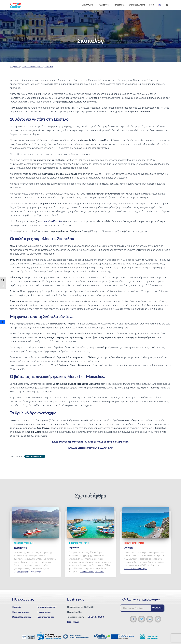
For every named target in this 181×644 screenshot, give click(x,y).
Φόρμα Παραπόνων (22, 617)
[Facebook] (3, 322)
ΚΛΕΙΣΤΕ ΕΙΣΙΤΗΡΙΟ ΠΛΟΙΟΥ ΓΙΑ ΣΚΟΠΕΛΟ (90, 448)
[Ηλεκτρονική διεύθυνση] (137, 608)
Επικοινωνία (73, 622)
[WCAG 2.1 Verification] (29, 637)
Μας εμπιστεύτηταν (47, 607)
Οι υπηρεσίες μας (46, 617)
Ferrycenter (15, 67)
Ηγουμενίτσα (20, 548)
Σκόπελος (49, 67)
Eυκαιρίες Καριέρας (137, 5)
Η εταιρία (17, 607)
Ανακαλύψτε (89, 5)
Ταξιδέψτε (105, 5)
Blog (152, 5)
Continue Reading (28, 572)
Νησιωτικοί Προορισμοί (32, 67)
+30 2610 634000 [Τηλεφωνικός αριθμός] (95, 617)
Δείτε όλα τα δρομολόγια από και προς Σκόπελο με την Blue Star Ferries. (91, 442)
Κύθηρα (128, 548)
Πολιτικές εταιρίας (21, 612)
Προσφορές (119, 5)
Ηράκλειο (74, 548)
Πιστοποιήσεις (44, 612)
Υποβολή (158, 608)
